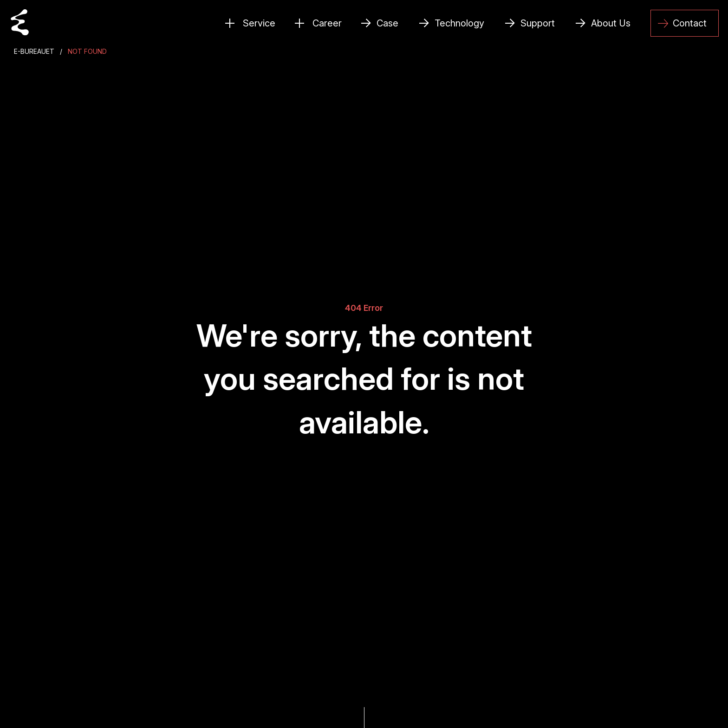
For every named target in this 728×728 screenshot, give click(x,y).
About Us (611, 23)
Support (538, 23)
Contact (682, 23)
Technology (459, 23)
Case (387, 23)
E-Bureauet (34, 51)
